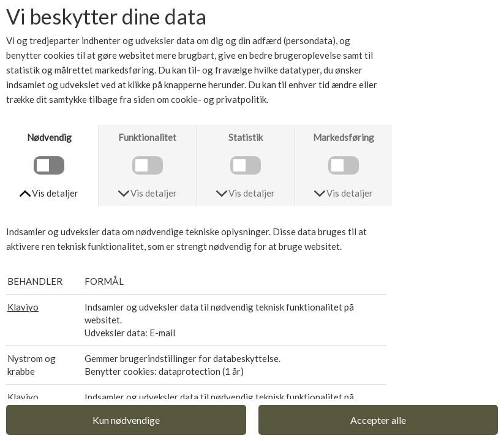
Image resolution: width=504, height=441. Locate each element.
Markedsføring (344, 137)
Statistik (246, 137)
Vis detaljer (55, 193)
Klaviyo (23, 307)
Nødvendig (49, 137)
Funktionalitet (147, 137)
